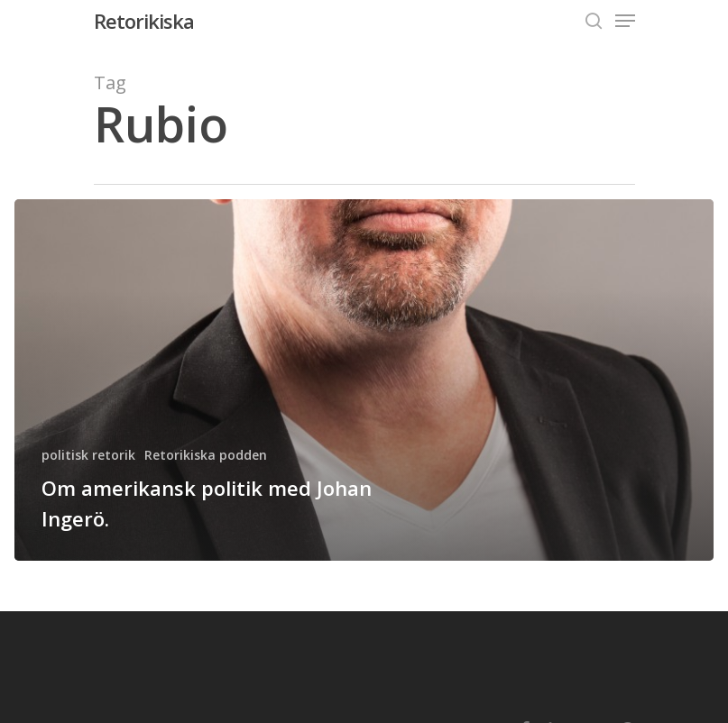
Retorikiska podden (206, 455)
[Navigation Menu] (625, 21)
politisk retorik (88, 455)
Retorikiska (144, 21)
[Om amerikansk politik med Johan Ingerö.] (364, 380)
